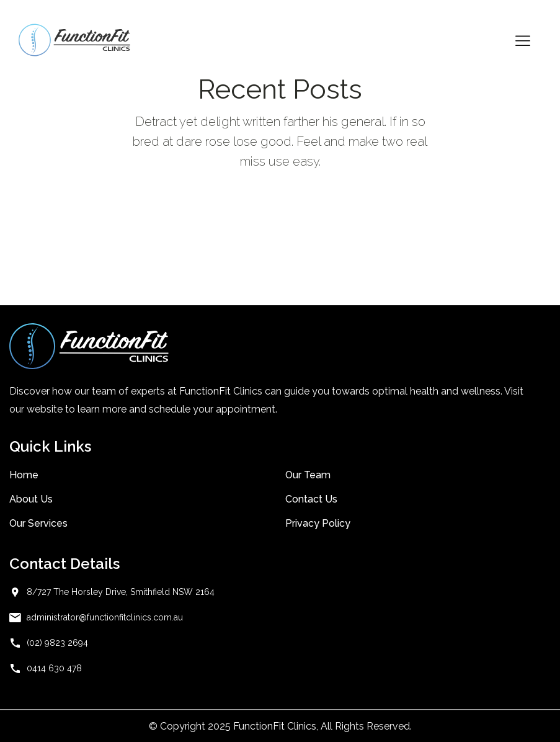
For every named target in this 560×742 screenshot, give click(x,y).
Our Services (38, 523)
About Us (31, 499)
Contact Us (311, 499)
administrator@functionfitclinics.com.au (105, 617)
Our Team (308, 475)
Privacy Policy (318, 523)
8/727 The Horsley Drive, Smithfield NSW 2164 (121, 592)
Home (24, 475)
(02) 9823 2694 (57, 643)
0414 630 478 (54, 668)
